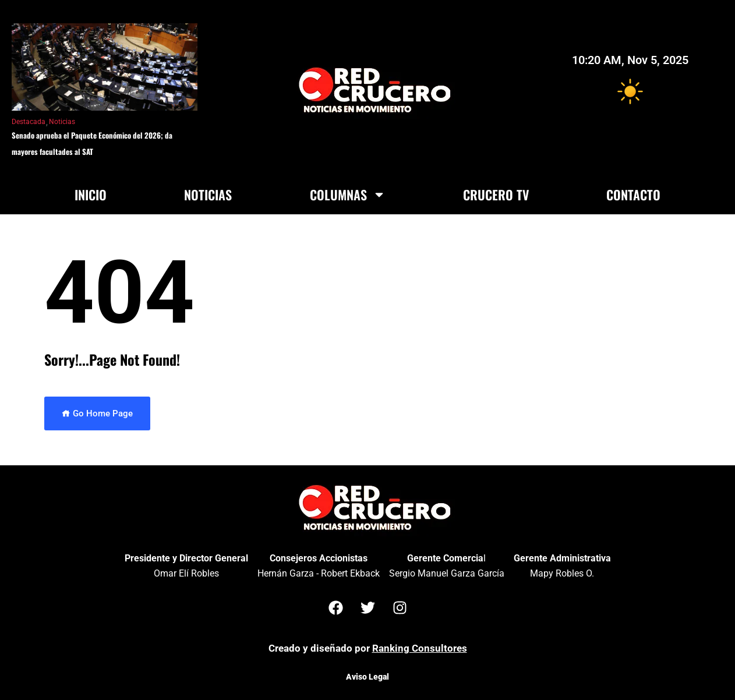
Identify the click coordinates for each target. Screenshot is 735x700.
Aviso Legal (367, 677)
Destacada (29, 122)
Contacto (633, 195)
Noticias (62, 122)
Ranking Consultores (420, 648)
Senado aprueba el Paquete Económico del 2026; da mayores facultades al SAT (92, 143)
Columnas (348, 195)
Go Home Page (97, 413)
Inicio (91, 195)
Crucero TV (496, 195)
